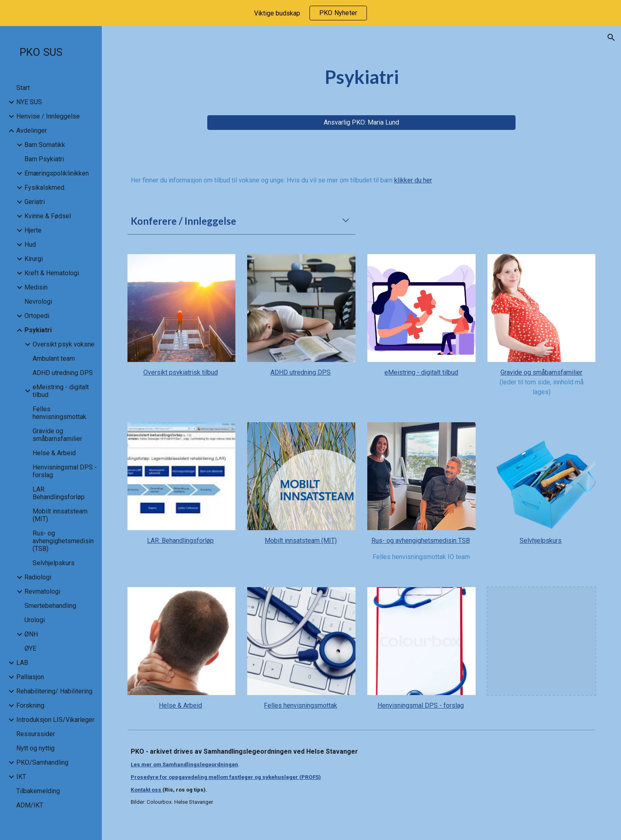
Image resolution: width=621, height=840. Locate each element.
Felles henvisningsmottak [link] (59, 413)
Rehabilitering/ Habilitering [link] (54, 691)
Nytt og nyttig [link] (35, 748)
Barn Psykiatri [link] (44, 159)
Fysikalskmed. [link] (45, 188)
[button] (611, 37)
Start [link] (23, 88)
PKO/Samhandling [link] (42, 762)
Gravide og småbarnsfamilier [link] (57, 435)
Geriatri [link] (35, 202)
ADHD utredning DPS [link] (63, 373)
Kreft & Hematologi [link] (52, 273)
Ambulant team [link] (54, 359)
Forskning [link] (30, 705)
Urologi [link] (35, 620)
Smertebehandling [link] (50, 606)
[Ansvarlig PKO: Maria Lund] (361, 122)
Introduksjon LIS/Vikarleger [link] (55, 720)
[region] (310, 13)
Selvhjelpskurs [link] (54, 563)
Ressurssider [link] (36, 734)
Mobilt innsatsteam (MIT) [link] (60, 515)
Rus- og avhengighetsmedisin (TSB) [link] (63, 541)
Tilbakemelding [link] (38, 791)
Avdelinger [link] (32, 130)
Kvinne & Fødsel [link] (48, 216)
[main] (361, 77)
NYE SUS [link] (29, 102)
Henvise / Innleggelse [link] (48, 116)
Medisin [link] (36, 287)
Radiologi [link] (38, 577)
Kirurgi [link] (34, 259)
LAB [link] (22, 663)
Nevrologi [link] (38, 302)
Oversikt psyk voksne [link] (64, 344)
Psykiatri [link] (38, 330)
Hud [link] (30, 245)
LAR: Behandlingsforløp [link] (59, 493)
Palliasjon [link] (30, 677)
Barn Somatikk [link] (45, 145)
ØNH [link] (31, 634)
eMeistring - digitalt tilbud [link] (61, 391)
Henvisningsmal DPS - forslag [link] (65, 471)
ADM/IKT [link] (30, 805)
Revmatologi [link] (42, 591)
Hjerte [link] (33, 230)
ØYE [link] (30, 648)
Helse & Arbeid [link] (54, 453)
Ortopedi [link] (37, 316)
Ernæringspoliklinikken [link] (57, 173)
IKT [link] (21, 777)
